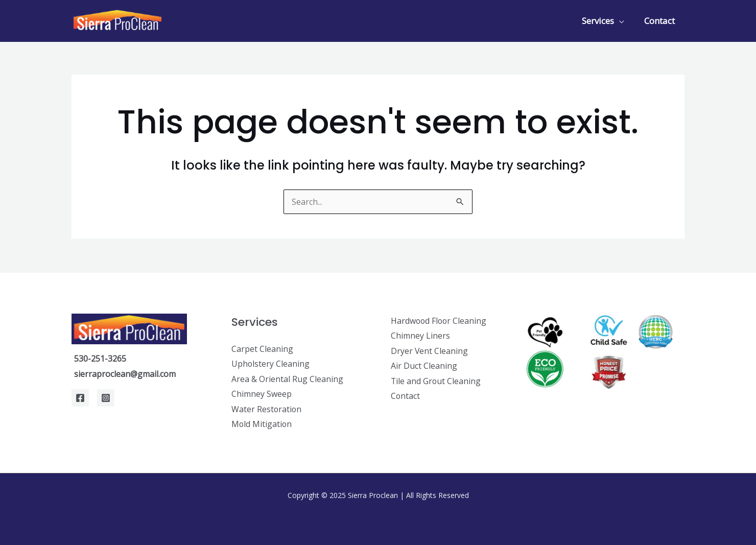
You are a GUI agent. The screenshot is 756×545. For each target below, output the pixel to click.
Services (601, 21)
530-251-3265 (100, 358)
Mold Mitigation (262, 424)
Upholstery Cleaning (271, 363)
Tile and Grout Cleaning (436, 381)
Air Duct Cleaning (424, 366)
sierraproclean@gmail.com (125, 373)
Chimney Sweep (262, 394)
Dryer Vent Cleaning (430, 350)
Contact (660, 21)
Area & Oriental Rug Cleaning (287, 378)
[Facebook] (80, 397)
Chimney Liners (420, 335)
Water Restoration (267, 409)
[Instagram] (106, 397)
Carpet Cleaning (262, 348)
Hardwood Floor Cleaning (440, 320)
